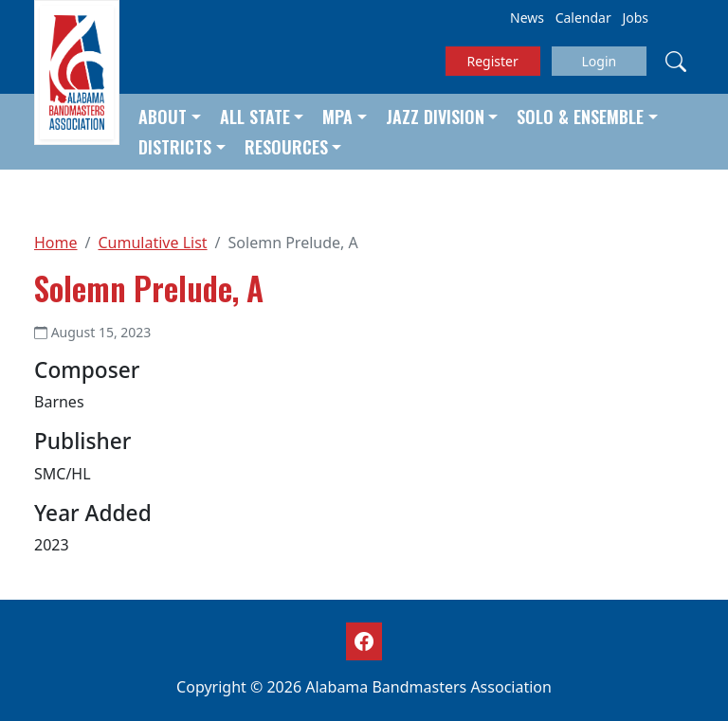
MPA (337, 117)
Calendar (583, 18)
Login (599, 61)
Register (493, 61)
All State (255, 117)
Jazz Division (435, 117)
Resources (286, 147)
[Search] (676, 61)
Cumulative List (152, 243)
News (527, 18)
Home (56, 243)
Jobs (635, 18)
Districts (175, 147)
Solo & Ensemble (580, 117)
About (163, 117)
